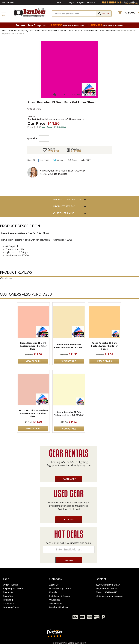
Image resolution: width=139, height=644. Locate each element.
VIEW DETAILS (33, 361)
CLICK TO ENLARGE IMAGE (71, 95)
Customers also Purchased (64, 214)
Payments (8, 592)
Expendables (14, 31)
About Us (54, 585)
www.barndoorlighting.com (75, 465)
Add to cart (73, 138)
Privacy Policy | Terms (60, 588)
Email (74, 160)
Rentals (53, 592)
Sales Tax (8, 596)
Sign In (72, 2)
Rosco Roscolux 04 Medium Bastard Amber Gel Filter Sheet (33, 413)
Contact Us (9, 603)
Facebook (40, 618)
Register (81, 2)
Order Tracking (10, 585)
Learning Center (11, 607)
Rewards (91, 2)
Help (59, 2)
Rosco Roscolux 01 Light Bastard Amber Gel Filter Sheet (33, 346)
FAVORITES (54, 150)
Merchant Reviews (58, 607)
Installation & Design (60, 596)
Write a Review (34, 109)
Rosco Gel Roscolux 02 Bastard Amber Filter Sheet (69, 346)
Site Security (56, 603)
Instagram (63, 618)
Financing (8, 600)
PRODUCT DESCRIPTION (67, 200)
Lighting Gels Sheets (31, 31)
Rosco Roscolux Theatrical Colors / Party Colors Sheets (93, 31)
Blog (55, 618)
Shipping (76, 150)
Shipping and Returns (14, 588)
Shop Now (69, 519)
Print (88, 160)
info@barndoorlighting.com (109, 596)
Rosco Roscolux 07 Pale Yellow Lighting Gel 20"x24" (69, 414)
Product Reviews (64, 206)
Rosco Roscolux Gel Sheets (54, 31)
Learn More (69, 479)
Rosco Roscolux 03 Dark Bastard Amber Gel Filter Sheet (104, 346)
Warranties (55, 600)
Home (3, 31)
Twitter (48, 618)
